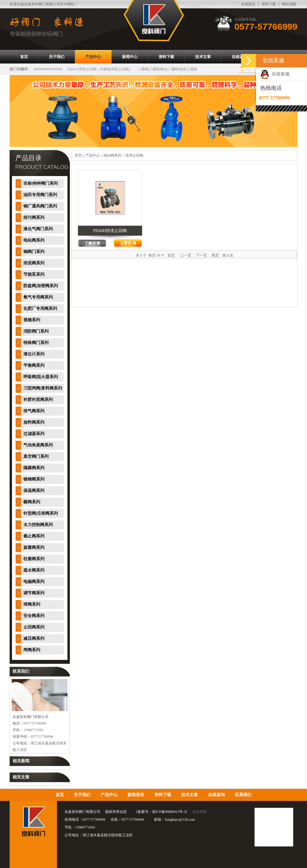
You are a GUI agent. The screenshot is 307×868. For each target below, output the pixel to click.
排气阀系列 (34, 411)
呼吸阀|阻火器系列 (41, 377)
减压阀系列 (34, 638)
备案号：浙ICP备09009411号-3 (162, 812)
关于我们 (82, 795)
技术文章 (189, 795)
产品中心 (93, 155)
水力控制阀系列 (38, 525)
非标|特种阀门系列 (41, 183)
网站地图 (289, 4)
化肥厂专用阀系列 (40, 309)
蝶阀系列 (32, 502)
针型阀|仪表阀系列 (41, 513)
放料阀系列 (34, 422)
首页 (78, 155)
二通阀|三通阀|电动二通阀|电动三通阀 (167, 69)
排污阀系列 (34, 218)
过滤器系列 (34, 434)
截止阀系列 (34, 536)
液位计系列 (34, 354)
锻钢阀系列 (34, 479)
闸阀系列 (32, 650)
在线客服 (275, 74)
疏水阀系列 (34, 570)
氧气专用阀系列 (38, 297)
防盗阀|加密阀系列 (41, 286)
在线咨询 (216, 795)
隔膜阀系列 (34, 468)
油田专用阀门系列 (40, 195)
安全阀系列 (34, 616)
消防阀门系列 (36, 331)
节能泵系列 (34, 274)
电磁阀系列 (34, 582)
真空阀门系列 (36, 456)
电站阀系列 (34, 240)
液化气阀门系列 (38, 229)
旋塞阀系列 (34, 547)
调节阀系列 (34, 593)
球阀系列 (32, 604)
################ (48, 69)
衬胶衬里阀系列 (38, 400)
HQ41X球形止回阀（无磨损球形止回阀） (100, 69)
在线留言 (248, 4)
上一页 (186, 255)
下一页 (201, 255)
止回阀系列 (34, 627)
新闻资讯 (136, 795)
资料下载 (269, 4)
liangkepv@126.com (180, 819)
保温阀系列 (34, 491)
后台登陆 (199, 812)
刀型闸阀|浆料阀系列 (43, 388)
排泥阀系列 (34, 263)
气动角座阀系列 (38, 445)
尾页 (215, 255)
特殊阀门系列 (36, 343)
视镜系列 (32, 320)
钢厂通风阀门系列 (40, 206)
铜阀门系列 (34, 252)
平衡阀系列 (34, 365)
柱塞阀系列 (34, 559)
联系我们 (243, 795)
